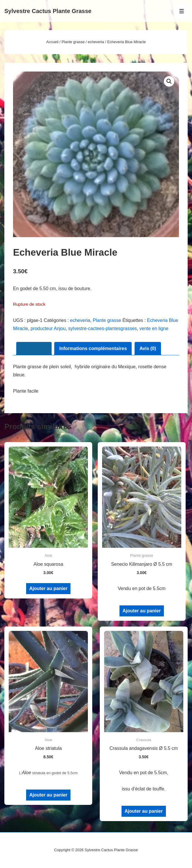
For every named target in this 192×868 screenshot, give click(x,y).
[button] (169, 81)
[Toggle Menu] (182, 11)
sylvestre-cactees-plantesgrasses (103, 328)
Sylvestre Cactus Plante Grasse (48, 11)
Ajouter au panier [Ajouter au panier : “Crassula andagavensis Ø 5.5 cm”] (144, 811)
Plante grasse (73, 42)
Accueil (52, 42)
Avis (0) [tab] (148, 348)
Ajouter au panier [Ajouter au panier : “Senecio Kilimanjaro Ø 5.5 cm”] (142, 611)
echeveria (96, 42)
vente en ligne (154, 328)
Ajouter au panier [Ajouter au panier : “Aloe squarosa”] (48, 588)
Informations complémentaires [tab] (93, 348)
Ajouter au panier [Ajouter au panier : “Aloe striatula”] (48, 795)
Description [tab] (34, 348)
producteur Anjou (48, 328)
